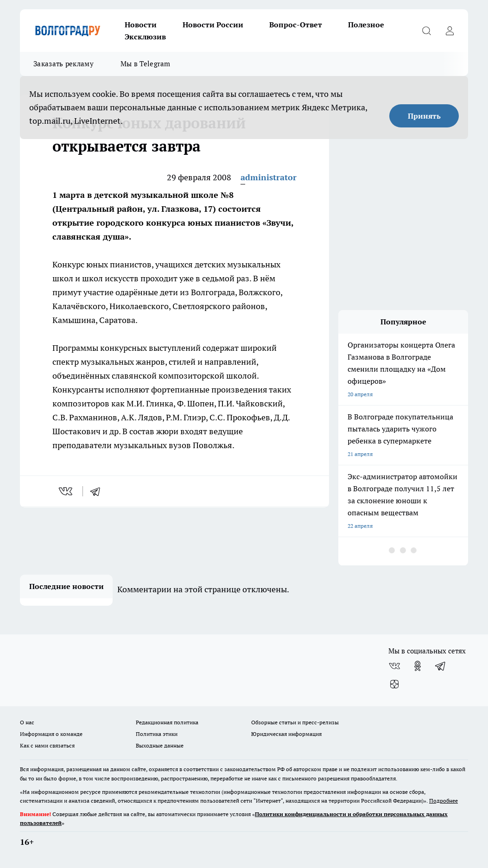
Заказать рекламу (63, 64)
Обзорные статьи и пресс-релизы (295, 722)
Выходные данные (160, 745)
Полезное (366, 25)
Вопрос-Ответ (296, 25)
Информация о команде (51, 734)
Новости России (213, 25)
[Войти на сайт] (450, 31)
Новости (141, 25)
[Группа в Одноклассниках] (418, 666)
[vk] (67, 491)
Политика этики (157, 734)
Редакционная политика (167, 722)
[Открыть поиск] (426, 31)
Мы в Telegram (146, 64)
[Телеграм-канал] (441, 666)
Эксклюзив (145, 37)
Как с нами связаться (47, 745)
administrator (269, 177)
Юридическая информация (286, 734)
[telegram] (98, 491)
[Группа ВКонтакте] (394, 666)
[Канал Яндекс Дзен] (394, 684)
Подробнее (444, 801)
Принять (424, 116)
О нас (27, 722)
